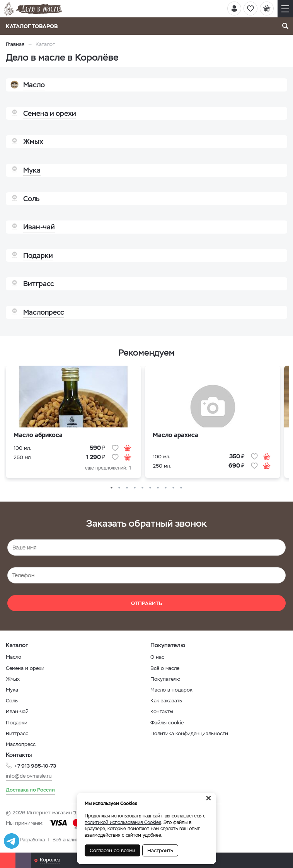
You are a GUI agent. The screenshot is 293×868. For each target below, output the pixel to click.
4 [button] (135, 488)
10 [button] (181, 488)
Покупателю (165, 679)
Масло (14, 657)
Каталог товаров (34, 26)
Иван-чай (17, 711)
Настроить (160, 850)
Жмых (13, 679)
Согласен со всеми (112, 850)
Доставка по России (30, 790)
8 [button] (166, 488)
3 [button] (127, 488)
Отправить (147, 603)
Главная (15, 44)
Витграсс (17, 733)
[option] (73, 424)
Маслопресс (21, 744)
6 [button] (150, 488)
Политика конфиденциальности (189, 733)
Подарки (17, 723)
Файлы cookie (167, 723)
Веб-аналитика (69, 840)
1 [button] (112, 488)
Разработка (32, 840)
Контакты (162, 711)
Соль (12, 701)
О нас (157, 657)
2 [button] (119, 488)
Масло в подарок (171, 690)
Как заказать (166, 701)
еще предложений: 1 (108, 468)
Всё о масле (165, 668)
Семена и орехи (25, 668)
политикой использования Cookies (123, 822)
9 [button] (174, 488)
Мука (12, 690)
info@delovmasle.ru (29, 776)
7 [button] (158, 488)
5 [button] (143, 488)
